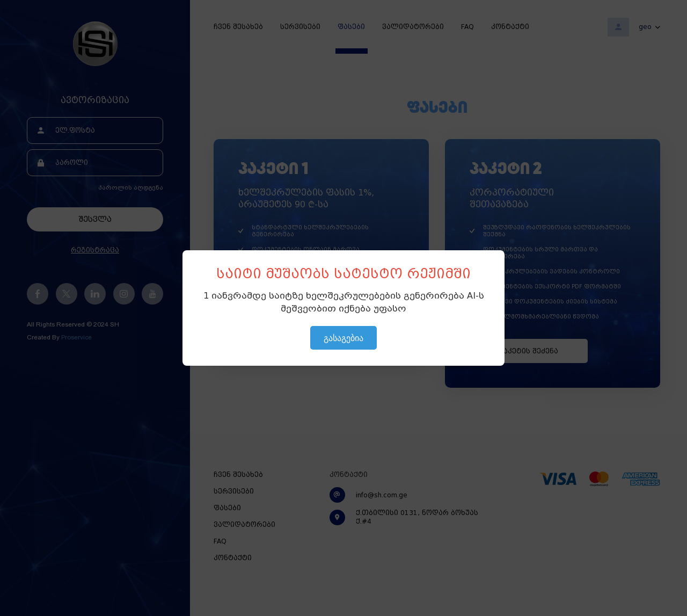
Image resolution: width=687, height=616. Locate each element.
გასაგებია (343, 338)
